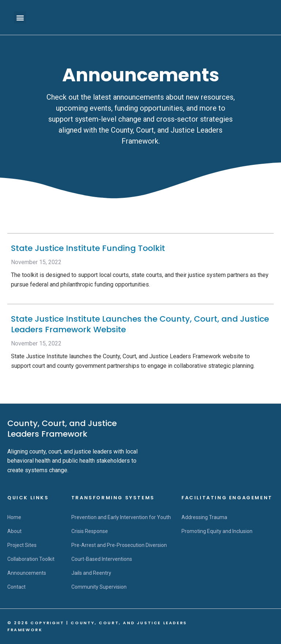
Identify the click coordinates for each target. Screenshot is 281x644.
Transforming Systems (113, 498)
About (14, 531)
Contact (16, 587)
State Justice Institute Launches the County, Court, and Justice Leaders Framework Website (140, 324)
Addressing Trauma (204, 517)
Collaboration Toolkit (31, 559)
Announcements (27, 573)
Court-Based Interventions (102, 559)
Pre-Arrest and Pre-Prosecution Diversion (119, 545)
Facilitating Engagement (227, 498)
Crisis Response (90, 531)
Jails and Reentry (91, 573)
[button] (20, 17)
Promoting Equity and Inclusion (217, 531)
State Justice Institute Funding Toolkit (88, 248)
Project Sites (22, 545)
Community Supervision (99, 587)
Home (14, 517)
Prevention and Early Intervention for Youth (121, 517)
